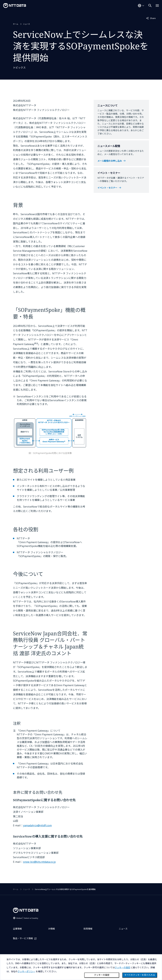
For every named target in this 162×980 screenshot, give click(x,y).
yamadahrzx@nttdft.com (37, 825)
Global (27, 918)
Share (151, 18)
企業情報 (17, 929)
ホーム (16, 24)
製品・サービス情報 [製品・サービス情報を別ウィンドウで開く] (23, 938)
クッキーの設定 (102, 975)
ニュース (26, 24)
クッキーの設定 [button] (122, 968)
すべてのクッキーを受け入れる (140, 975)
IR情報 (52, 929)
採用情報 (88, 929)
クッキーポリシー (26, 971)
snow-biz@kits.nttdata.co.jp (39, 862)
